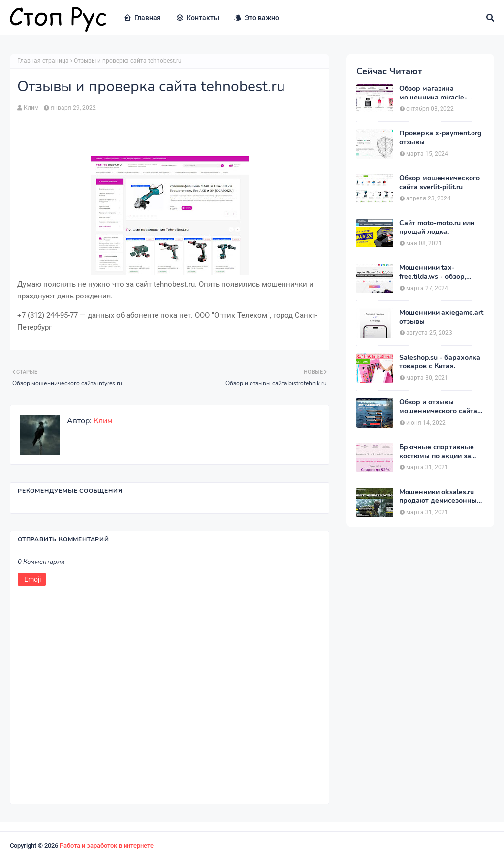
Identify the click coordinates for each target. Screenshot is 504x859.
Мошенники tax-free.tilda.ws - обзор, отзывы (433, 272)
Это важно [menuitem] (256, 18)
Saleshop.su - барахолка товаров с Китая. (440, 362)
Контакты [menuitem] (197, 18)
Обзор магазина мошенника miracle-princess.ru (433, 93)
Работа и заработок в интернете (107, 845)
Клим (31, 108)
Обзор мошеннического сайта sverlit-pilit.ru (440, 183)
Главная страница (43, 61)
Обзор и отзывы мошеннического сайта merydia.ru (438, 407)
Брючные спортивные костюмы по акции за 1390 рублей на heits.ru (438, 452)
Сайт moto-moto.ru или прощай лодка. (437, 228)
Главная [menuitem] (142, 18)
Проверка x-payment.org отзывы (440, 138)
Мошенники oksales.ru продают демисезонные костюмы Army (440, 496)
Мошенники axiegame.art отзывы (441, 317)
